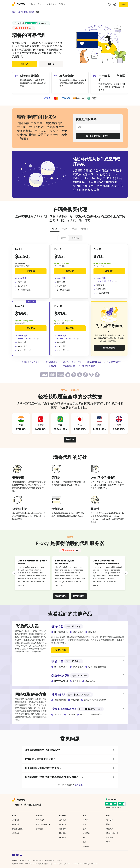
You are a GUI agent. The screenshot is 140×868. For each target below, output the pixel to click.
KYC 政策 (59, 860)
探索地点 (70, 440)
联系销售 (110, 838)
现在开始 (31, 271)
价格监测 (63, 820)
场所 (84, 829)
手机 (74, 229)
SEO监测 (63, 838)
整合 (84, 824)
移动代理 (16, 824)
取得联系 (79, 785)
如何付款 (86, 846)
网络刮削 (63, 833)
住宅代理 (16, 820)
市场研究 (63, 824)
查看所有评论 (61, 596)
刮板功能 (39, 829)
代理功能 (16, 833)
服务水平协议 (49, 860)
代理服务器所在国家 (26, 12)
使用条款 (15, 860)
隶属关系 (110, 829)
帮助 (84, 842)
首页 (14, 12)
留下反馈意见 (79, 596)
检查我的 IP (87, 833)
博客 (108, 824)
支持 (108, 842)
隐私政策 (23, 860)
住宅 (64, 229)
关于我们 (110, 820)
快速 (55, 229)
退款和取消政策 (38, 860)
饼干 (29, 860)
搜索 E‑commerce (43, 824)
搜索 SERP (40, 820)
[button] (70, 750)
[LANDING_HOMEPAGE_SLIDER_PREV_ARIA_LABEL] (14, 573)
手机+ (85, 229)
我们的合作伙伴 (112, 833)
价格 (51, 64)
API (84, 838)
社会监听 (63, 829)
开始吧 (123, 4)
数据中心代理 (17, 829)
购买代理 (24, 64)
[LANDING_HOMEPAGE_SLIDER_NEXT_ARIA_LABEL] (126, 573)
